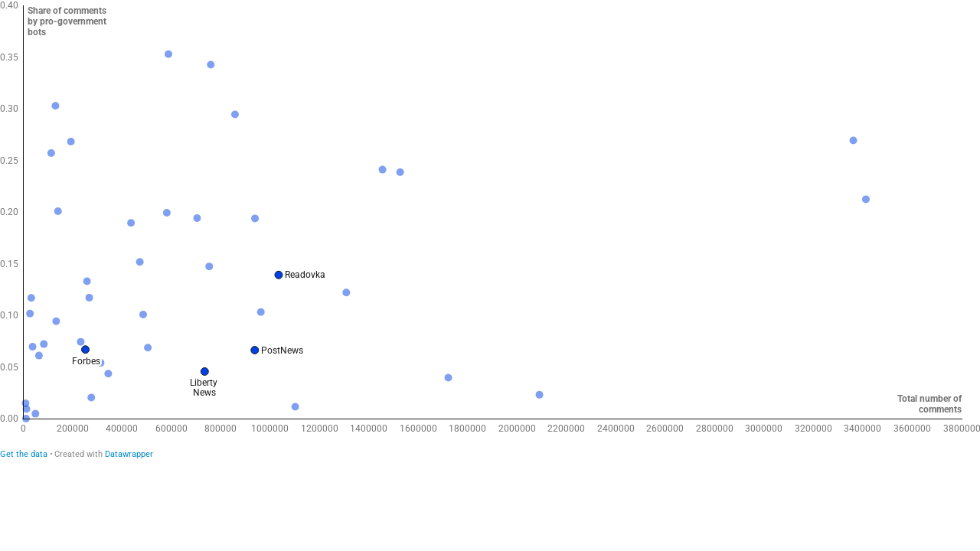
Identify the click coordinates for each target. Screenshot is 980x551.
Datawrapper (129, 454)
